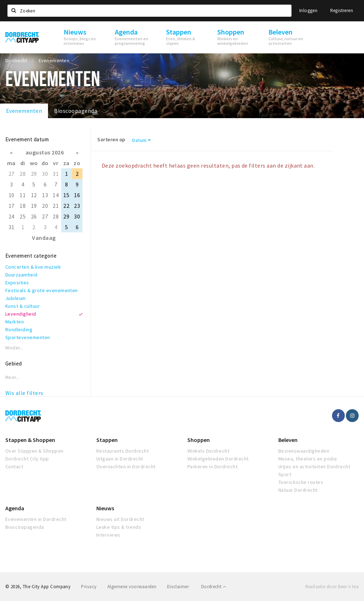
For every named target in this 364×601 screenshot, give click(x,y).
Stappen (107, 440)
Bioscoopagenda (76, 111)
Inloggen (308, 10)
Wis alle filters (24, 393)
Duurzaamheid (22, 275)
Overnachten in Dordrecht (126, 466)
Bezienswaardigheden (304, 451)
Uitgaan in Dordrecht (120, 459)
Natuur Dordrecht (298, 490)
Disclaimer (178, 587)
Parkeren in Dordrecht (212, 466)
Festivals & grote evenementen (42, 290)
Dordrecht (213, 587)
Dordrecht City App (27, 459)
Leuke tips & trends (119, 527)
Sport (285, 474)
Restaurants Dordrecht (122, 451)
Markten (15, 322)
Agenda (15, 508)
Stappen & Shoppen (30, 440)
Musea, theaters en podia (308, 459)
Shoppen (199, 440)
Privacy (89, 587)
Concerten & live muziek (33, 267)
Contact (14, 466)
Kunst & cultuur (23, 306)
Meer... (12, 377)
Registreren (342, 10)
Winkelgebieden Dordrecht (218, 459)
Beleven (288, 440)
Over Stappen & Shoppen (34, 451)
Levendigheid (21, 314)
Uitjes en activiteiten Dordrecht (314, 466)
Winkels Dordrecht (208, 451)
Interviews (108, 535)
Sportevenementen (28, 337)
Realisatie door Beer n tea (332, 587)
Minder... (14, 348)
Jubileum (16, 298)
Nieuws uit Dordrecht (120, 519)
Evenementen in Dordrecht (36, 519)
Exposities (17, 283)
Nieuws (105, 508)
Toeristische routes (301, 482)
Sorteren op (111, 139)
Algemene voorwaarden (132, 587)
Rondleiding (19, 330)
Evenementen (24, 111)
